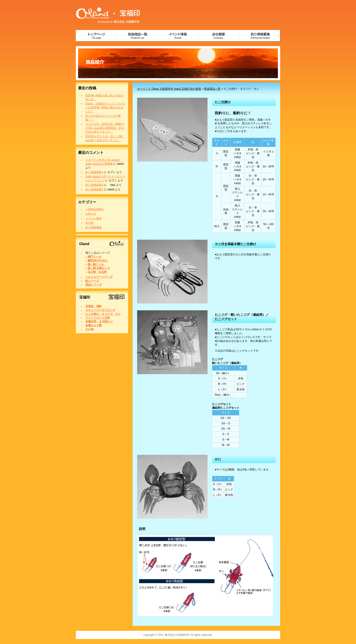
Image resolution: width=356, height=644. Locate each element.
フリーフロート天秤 (98, 318)
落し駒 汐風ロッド (99, 268)
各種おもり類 (94, 325)
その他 (89, 329)
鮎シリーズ (92, 281)
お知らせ (91, 214)
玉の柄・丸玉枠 (97, 272)
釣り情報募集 (94, 227)
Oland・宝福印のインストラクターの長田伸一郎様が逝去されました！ (105, 107)
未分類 (89, 223)
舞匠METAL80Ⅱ (98, 261)
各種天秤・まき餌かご (99, 321)
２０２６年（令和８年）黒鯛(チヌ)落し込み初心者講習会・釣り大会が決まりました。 (105, 128)
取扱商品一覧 (212, 89)
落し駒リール (96, 264)
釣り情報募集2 (94, 172)
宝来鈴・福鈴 (94, 306)
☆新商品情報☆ (95, 209)
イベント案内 (94, 218)
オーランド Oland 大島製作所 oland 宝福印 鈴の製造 (169, 89)
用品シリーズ (94, 285)
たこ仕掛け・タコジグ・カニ (103, 314)
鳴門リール (94, 257)
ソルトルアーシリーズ (99, 277)
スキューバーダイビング (100, 310)
